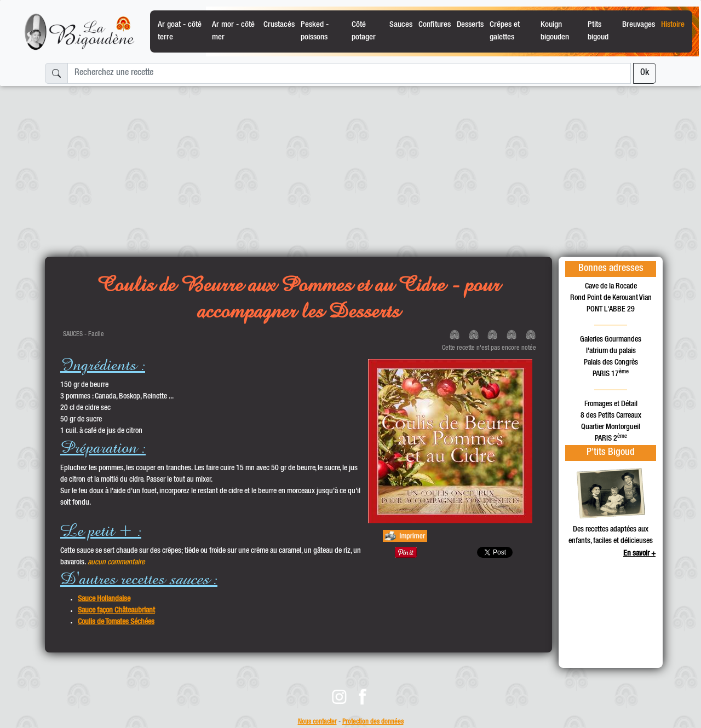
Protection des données (373, 722)
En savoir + (639, 554)
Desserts (470, 25)
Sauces (401, 25)
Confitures (435, 25)
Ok (645, 73)
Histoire (673, 25)
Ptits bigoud (598, 31)
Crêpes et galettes (505, 31)
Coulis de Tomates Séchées (116, 622)
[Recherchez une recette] (349, 73)
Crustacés (279, 25)
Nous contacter (317, 722)
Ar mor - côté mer (233, 31)
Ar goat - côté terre (180, 31)
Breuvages (639, 25)
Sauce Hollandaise (104, 599)
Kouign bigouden (555, 31)
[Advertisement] (350, 167)
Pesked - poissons (315, 31)
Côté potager (364, 31)
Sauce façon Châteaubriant (116, 611)
